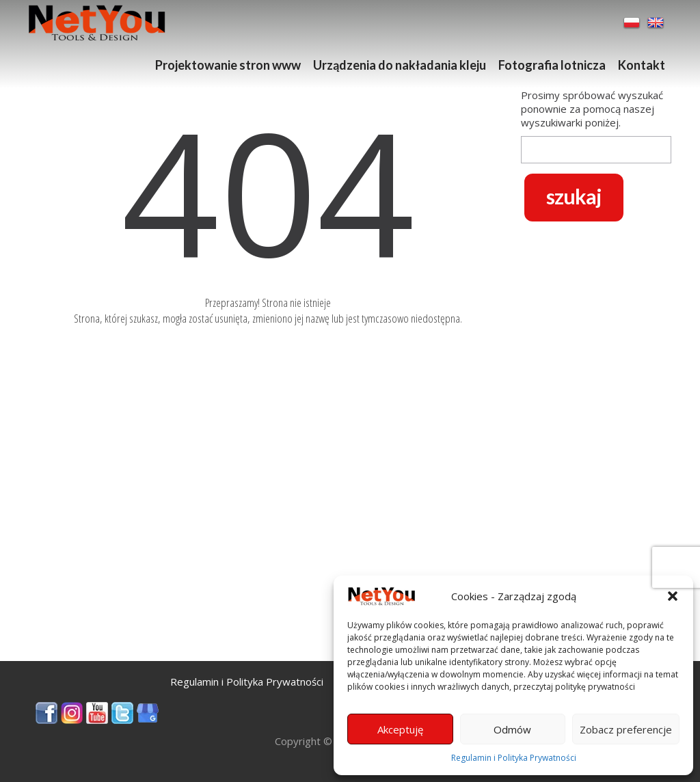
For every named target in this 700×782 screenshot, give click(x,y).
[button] (673, 596)
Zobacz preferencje (626, 729)
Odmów (512, 729)
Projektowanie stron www (228, 65)
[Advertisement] (268, 565)
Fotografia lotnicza (552, 65)
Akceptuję (400, 729)
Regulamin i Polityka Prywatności (514, 758)
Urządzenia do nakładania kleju (400, 65)
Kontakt (642, 65)
